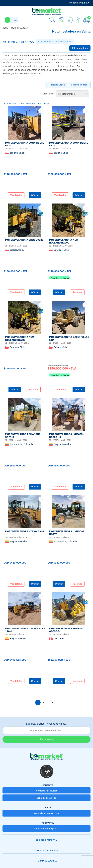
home (5, 28)
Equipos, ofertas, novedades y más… (46, 728)
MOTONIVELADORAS (20, 28)
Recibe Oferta (58, 85)
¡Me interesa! (46, 739)
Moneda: (74, 3)
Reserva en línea (79, 85)
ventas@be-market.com (46, 813)
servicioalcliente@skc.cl (47, 828)
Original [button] (79, 3)
